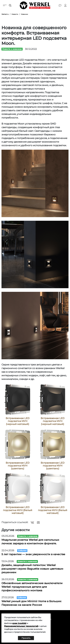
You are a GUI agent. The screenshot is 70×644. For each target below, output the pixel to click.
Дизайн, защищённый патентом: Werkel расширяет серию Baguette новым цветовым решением (32, 569)
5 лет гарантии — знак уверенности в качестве (33, 554)
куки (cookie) (19, 623)
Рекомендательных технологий (21, 626)
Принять (26, 638)
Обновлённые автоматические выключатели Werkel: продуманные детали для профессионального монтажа (32, 587)
